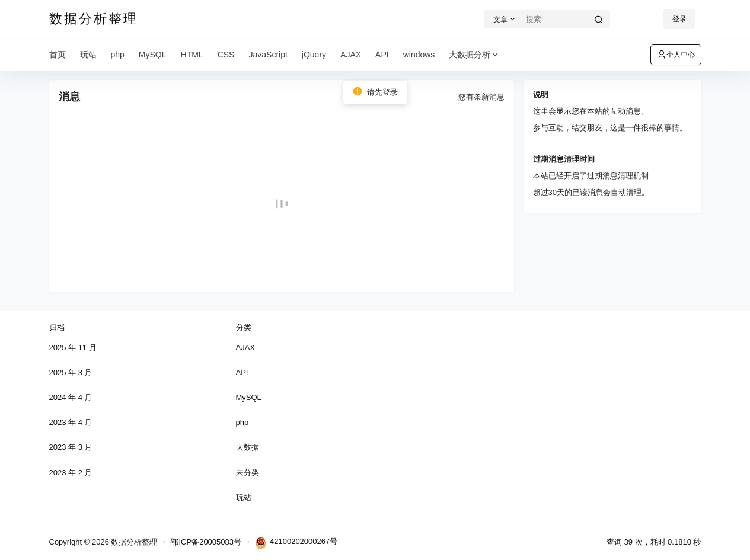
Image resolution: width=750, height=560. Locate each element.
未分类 (248, 473)
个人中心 (676, 55)
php (242, 422)
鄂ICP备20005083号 (206, 542)
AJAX (246, 348)
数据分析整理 (133, 542)
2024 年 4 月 (71, 397)
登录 (679, 19)
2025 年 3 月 (71, 372)
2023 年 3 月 (71, 447)
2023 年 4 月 (71, 422)
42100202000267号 (296, 543)
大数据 (248, 447)
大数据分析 (474, 55)
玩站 (244, 497)
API (242, 372)
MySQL (249, 397)
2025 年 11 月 (73, 348)
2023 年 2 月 (71, 473)
